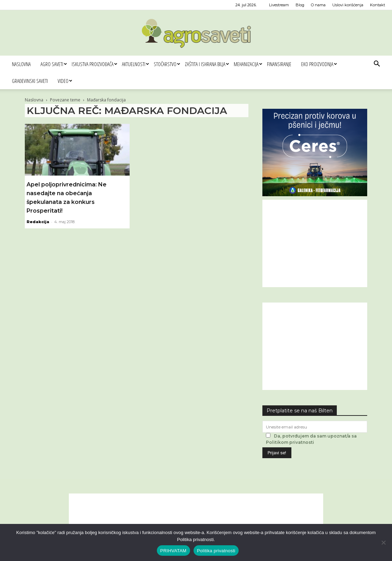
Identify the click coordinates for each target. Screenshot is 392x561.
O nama (318, 5)
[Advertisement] (315, 243)
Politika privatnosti (216, 551)
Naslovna (21, 64)
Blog (300, 5)
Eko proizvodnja (319, 64)
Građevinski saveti (30, 81)
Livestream (279, 5)
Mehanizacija (248, 64)
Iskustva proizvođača (94, 64)
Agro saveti (54, 64)
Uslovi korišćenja (348, 5)
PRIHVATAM (173, 551)
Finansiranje (279, 64)
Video (65, 81)
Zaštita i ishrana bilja (207, 64)
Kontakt (378, 5)
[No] (383, 542)
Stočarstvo (167, 64)
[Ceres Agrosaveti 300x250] (315, 194)
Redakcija (38, 222)
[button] (377, 65)
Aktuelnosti (135, 64)
